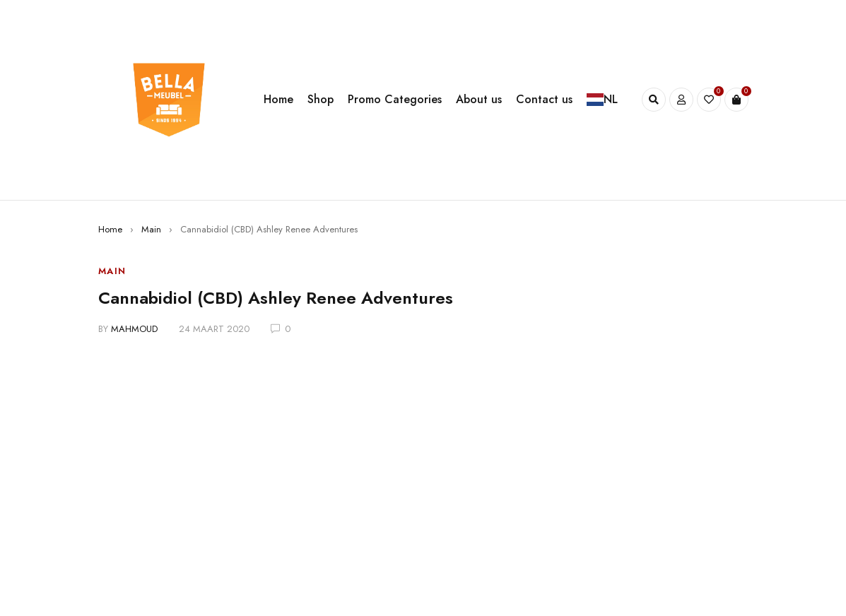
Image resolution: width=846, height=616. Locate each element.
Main (151, 229)
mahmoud (134, 329)
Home (110, 229)
